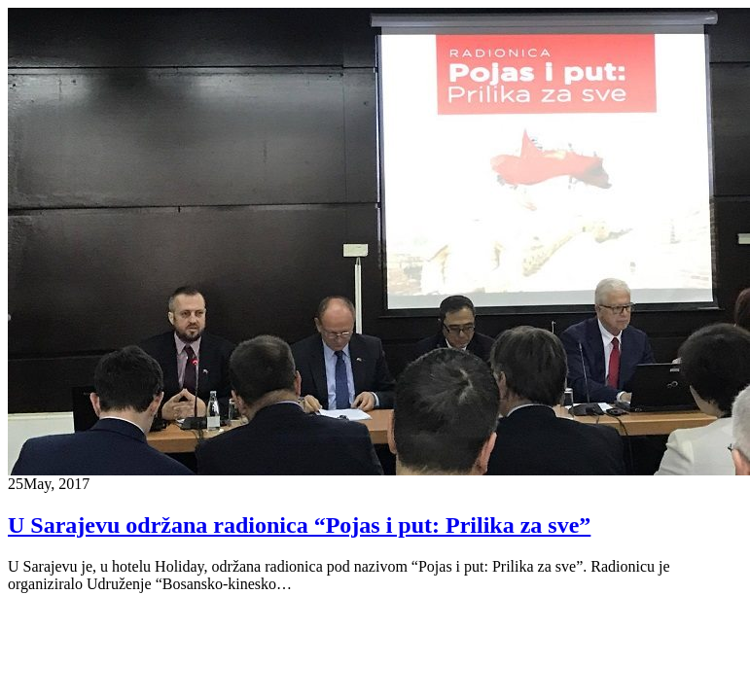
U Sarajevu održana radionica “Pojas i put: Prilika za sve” (299, 525)
